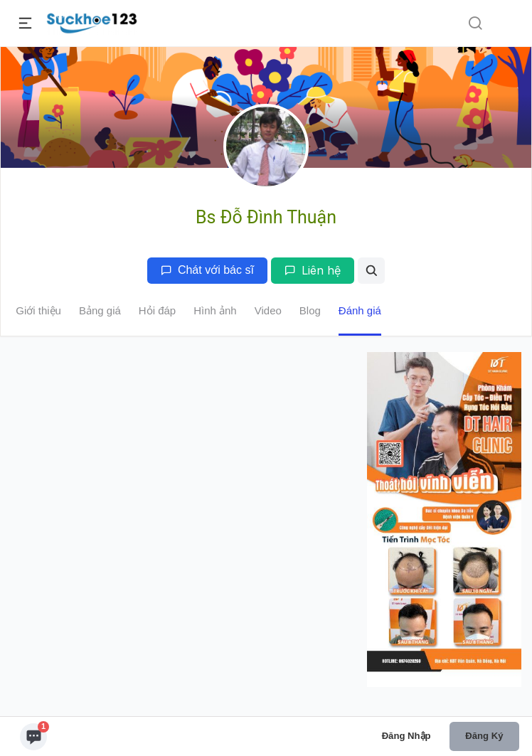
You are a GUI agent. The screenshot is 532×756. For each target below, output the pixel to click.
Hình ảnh (215, 310)
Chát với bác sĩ (207, 270)
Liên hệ (313, 270)
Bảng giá (100, 310)
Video (268, 310)
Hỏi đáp (157, 310)
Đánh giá (360, 310)
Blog (310, 310)
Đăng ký (484, 736)
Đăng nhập (406, 736)
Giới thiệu (38, 310)
